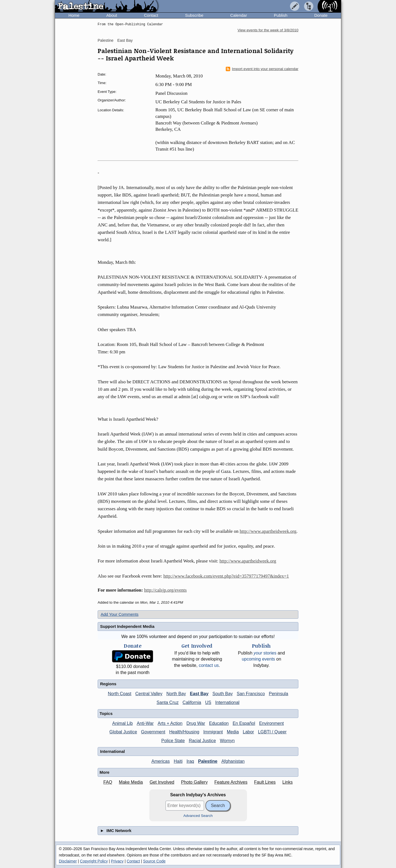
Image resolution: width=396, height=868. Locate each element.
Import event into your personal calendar (262, 69)
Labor (248, 732)
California (192, 702)
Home (74, 15)
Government (153, 732)
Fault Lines (265, 782)
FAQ (108, 782)
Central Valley (149, 694)
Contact (151, 15)
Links (288, 782)
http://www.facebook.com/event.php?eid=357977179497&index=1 (226, 576)
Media (233, 732)
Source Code (154, 861)
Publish (281, 15)
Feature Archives (231, 782)
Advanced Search (198, 816)
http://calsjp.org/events (165, 590)
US (208, 702)
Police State (173, 741)
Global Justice (123, 732)
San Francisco (251, 694)
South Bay (223, 694)
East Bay (125, 40)
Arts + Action (170, 723)
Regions (108, 684)
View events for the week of (268, 30)
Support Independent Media (127, 626)
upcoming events (258, 659)
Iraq (190, 761)
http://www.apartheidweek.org (268, 531)
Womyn (227, 741)
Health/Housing (184, 732)
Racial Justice (202, 741)
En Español (244, 723)
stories (265, 653)
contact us (209, 665)
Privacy (117, 861)
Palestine (106, 40)
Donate (321, 15)
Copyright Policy (94, 861)
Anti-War (145, 723)
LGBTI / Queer (272, 732)
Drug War (196, 723)
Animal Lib (123, 723)
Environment (271, 723)
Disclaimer (68, 861)
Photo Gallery (194, 782)
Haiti (178, 761)
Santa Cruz (167, 702)
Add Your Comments (120, 614)
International (227, 702)
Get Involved (162, 782)
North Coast (119, 694)
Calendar (239, 15)
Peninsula (279, 694)
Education (219, 723)
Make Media (131, 782)
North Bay (176, 694)
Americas (161, 761)
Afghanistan (233, 761)
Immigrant (213, 732)
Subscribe (194, 15)
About (112, 15)
